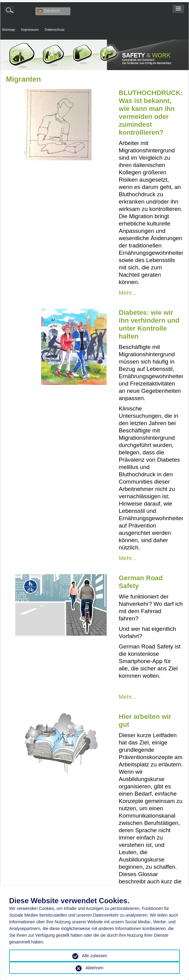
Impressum (30, 29)
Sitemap (8, 29)
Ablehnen (94, 968)
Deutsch (49, 11)
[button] (178, 9)
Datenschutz (55, 29)
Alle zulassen (95, 956)
